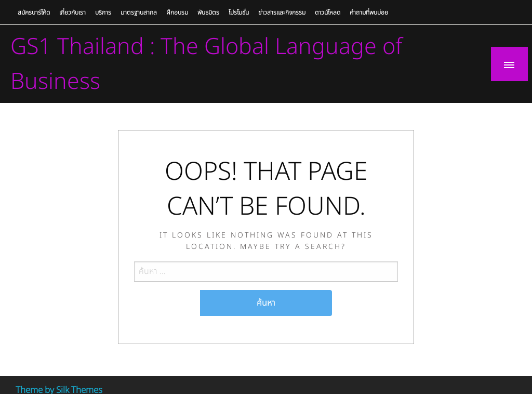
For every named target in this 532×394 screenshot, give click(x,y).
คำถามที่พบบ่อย (369, 12)
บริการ (103, 12)
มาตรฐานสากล (139, 12)
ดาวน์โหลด (328, 12)
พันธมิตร (208, 12)
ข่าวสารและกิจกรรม (282, 12)
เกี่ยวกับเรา (72, 12)
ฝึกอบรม (177, 12)
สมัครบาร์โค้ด (34, 12)
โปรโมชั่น (239, 12)
